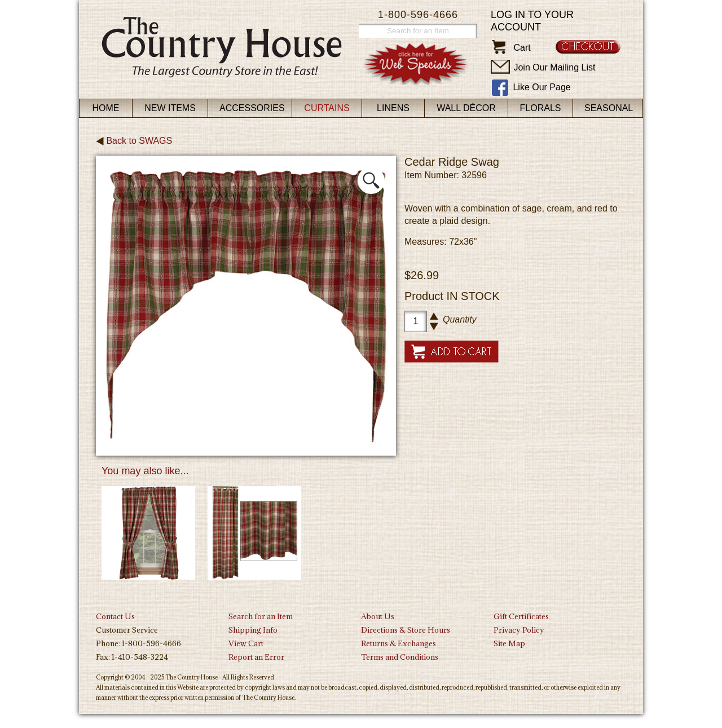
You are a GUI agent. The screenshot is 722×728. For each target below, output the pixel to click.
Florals (541, 108)
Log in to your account (532, 21)
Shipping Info (253, 630)
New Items (170, 108)
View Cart (246, 643)
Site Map (509, 643)
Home (106, 108)
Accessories (252, 108)
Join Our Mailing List (554, 67)
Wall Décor (466, 108)
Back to (134, 141)
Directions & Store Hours (406, 630)
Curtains (327, 108)
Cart (522, 48)
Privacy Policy (519, 630)
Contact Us (115, 616)
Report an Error (256, 657)
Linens (393, 108)
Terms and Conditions (400, 657)
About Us (378, 616)
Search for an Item (261, 616)
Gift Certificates (521, 616)
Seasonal (609, 108)
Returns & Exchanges (399, 643)
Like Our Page (541, 87)
